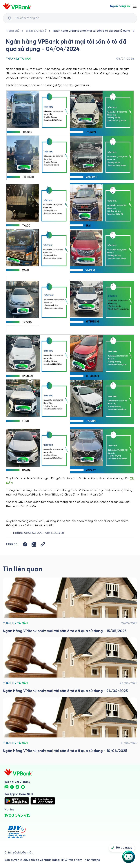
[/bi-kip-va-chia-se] (36, 31)
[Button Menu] (135, 6)
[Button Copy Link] (43, 544)
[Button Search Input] (10, 18)
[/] (17, 6)
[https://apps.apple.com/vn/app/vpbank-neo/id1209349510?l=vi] (43, 801)
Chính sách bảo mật (19, 853)
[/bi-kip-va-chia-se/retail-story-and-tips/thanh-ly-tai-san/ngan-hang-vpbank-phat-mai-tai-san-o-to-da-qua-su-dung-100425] (70, 726)
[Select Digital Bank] (120, 6)
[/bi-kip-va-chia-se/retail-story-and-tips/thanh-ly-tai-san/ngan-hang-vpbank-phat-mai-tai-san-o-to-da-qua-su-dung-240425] (70, 666)
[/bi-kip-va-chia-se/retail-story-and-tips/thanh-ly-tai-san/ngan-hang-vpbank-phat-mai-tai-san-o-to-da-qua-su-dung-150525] (70, 606)
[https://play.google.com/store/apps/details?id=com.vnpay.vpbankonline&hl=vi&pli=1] (17, 801)
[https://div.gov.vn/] (17, 832)
